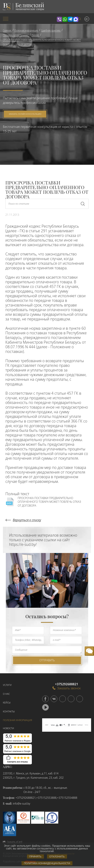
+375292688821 (26, 798)
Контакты (9, 711)
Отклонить (57, 856)
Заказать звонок (67, 688)
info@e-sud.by (22, 804)
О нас (6, 694)
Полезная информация (17, 720)
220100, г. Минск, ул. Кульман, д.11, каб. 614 (31, 773)
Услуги (7, 685)
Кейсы (7, 703)
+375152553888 (46, 798)
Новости (8, 728)
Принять (35, 856)
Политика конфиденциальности (47, 863)
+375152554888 (67, 798)
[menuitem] (16, 19)
